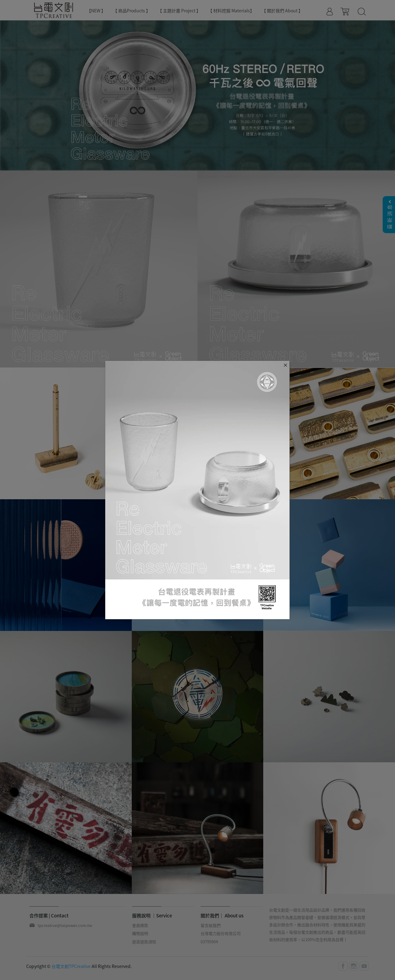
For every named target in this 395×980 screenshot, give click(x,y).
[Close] (285, 365)
